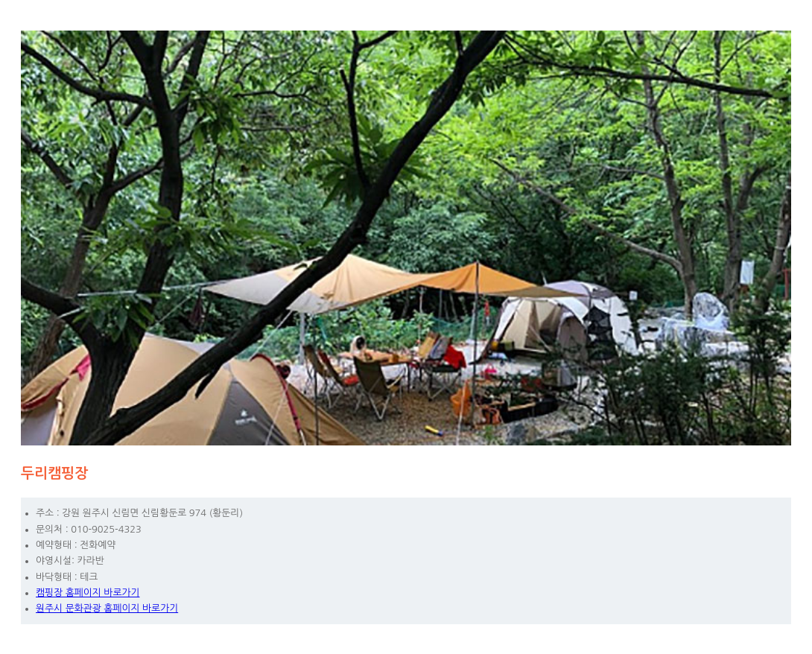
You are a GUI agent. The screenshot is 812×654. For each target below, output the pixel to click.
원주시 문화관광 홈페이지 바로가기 (107, 608)
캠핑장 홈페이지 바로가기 (88, 593)
